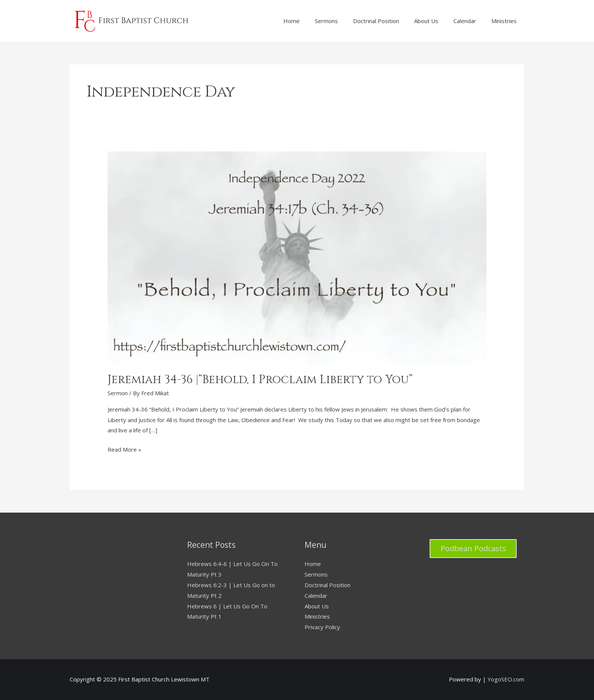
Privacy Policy (322, 627)
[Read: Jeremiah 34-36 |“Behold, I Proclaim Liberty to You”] (297, 257)
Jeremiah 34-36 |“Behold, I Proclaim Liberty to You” (260, 380)
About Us (317, 606)
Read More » (124, 450)
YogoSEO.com (506, 679)
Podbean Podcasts (473, 548)
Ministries (317, 616)
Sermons (316, 574)
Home (313, 564)
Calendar (316, 596)
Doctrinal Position (327, 585)
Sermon (118, 393)
